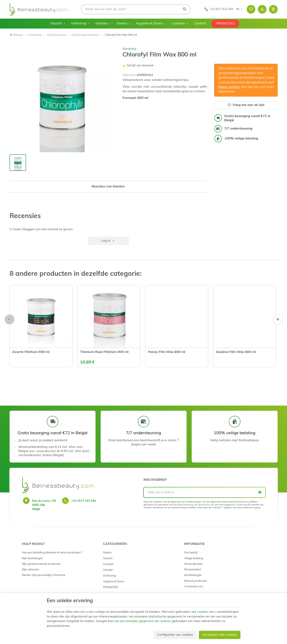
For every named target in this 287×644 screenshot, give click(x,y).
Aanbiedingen (193, 575)
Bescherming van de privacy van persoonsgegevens (207, 505)
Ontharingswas (56, 35)
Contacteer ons (194, 587)
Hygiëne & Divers (150, 24)
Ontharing (79, 24)
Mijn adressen (31, 570)
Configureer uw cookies (175, 635)
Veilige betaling (194, 558)
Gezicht (56, 24)
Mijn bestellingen (32, 558)
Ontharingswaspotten (85, 35)
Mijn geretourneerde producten (41, 564)
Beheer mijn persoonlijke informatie (44, 575)
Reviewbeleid (192, 570)
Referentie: (129, 75)
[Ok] (260, 492)
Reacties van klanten (108, 187)
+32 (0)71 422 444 (84, 501)
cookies (203, 612)
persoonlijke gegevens (137, 621)
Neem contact (229, 87)
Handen (101, 24)
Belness (16, 35)
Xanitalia (129, 49)
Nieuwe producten (196, 581)
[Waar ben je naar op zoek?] (136, 9)
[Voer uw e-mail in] (204, 492)
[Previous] (10, 319)
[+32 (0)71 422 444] (219, 9)
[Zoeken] (185, 9)
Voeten (122, 24)
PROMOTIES (225, 24)
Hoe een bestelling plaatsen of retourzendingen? (52, 553)
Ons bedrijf (191, 553)
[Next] (278, 319)
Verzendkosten (193, 564)
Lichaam (178, 24)
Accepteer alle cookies (220, 635)
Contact (200, 24)
